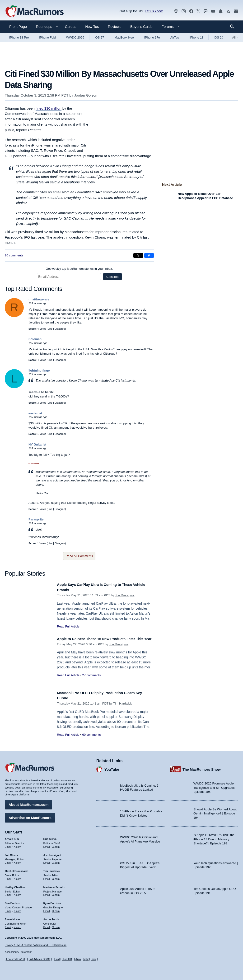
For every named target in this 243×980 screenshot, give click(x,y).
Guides (71, 27)
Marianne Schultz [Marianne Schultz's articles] (54, 885)
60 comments (91, 735)
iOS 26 (219, 37)
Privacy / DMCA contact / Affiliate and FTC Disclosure (36, 945)
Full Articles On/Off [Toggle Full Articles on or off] (40, 959)
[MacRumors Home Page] (34, 11)
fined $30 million (48, 108)
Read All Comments (79, 556)
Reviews (114, 27)
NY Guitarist (37, 444)
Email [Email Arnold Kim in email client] (8, 845)
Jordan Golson (86, 95)
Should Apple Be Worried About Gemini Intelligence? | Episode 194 (215, 812)
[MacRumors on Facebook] (191, 11)
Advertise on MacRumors (30, 816)
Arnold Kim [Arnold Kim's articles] (12, 837)
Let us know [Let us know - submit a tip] (154, 11)
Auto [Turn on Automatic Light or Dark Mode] (78, 959)
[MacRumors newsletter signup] (236, 11)
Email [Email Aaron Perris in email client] (47, 925)
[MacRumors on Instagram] (184, 11)
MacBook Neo (124, 37)
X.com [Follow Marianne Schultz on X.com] (56, 893)
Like (50, 329)
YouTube (112, 767)
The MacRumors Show (202, 767)
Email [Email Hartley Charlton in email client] (8, 893)
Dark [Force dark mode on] (93, 959)
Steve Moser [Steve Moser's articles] (12, 917)
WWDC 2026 (75, 37)
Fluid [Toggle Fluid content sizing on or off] (57, 959)
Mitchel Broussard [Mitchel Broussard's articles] (16, 869)
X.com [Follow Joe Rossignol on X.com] (56, 861)
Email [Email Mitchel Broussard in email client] (8, 877)
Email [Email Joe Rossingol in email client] (47, 861)
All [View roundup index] (235, 37)
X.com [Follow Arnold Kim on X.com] (17, 845)
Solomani (35, 339)
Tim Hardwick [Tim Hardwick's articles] (52, 869)
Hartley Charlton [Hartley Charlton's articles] (15, 885)
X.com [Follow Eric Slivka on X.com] (56, 845)
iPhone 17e (152, 37)
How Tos (92, 27)
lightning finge (39, 370)
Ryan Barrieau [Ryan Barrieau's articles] (52, 902)
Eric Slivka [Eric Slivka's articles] (50, 837)
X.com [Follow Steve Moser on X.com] (17, 925)
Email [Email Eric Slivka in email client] (47, 845)
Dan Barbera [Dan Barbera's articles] (12, 902)
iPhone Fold (47, 37)
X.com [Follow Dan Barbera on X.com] (17, 909)
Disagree (60, 329)
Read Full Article (68, 626)
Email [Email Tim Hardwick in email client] (47, 877)
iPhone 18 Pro (19, 37)
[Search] (234, 27)
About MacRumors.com (28, 803)
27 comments (91, 680)
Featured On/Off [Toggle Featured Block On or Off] (16, 959)
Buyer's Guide (141, 27)
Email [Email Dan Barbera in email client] (8, 909)
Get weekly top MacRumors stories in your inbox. (79, 269)
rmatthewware (39, 299)
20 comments (14, 255)
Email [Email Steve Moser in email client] (8, 925)
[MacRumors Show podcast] (176, 11)
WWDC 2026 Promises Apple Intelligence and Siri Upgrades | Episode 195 (215, 786)
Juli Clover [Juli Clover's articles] (11, 853)
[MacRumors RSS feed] (228, 11)
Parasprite (36, 519)
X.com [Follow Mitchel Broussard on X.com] (17, 877)
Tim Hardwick (122, 703)
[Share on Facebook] (149, 255)
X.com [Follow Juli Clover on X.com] (17, 861)
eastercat (35, 413)
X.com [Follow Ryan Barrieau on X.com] (56, 909)
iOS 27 (99, 37)
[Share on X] (138, 255)
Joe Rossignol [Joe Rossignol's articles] (52, 853)
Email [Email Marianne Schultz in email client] (47, 893)
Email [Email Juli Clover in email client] (8, 861)
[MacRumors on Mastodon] (206, 11)
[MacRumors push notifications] (221, 11)
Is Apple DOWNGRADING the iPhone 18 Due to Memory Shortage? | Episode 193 (214, 838)
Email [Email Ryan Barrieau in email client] (47, 909)
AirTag (175, 37)
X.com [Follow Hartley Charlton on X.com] (17, 893)
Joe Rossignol (125, 595)
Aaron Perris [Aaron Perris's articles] (51, 917)
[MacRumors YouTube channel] (213, 11)
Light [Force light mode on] (86, 959)
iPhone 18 (197, 37)
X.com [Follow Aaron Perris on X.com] (56, 925)
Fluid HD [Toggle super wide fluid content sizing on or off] (67, 959)
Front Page (18, 27)
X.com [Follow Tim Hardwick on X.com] (56, 877)
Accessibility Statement (18, 952)
